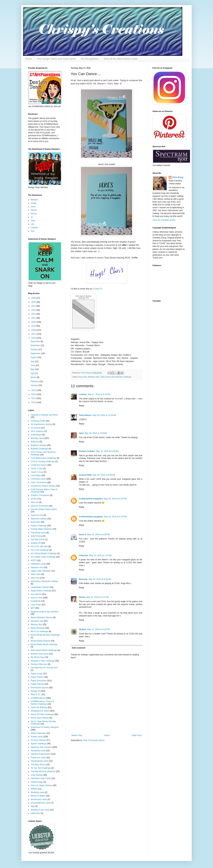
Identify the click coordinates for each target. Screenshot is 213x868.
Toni (33, 231)
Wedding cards (37, 792)
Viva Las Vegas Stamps (41, 785)
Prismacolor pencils (40, 688)
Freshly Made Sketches (41, 529)
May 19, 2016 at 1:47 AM (100, 556)
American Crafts (38, 421)
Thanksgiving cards (39, 761)
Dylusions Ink (37, 515)
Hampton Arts (37, 567)
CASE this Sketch (39, 465)
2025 (34, 302)
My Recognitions (90, 59)
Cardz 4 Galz (37, 468)
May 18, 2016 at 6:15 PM (115, 499)
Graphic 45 (36, 543)
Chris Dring (178, 177)
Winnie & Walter (38, 796)
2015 (34, 390)
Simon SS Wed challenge (42, 714)
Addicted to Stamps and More (44, 415)
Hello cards (36, 574)
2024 (34, 306)
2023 (34, 310)
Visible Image (37, 782)
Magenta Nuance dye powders (45, 612)
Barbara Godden (87, 451)
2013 (34, 398)
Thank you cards (38, 758)
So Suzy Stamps (38, 740)
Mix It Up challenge (39, 631)
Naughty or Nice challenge (43, 661)
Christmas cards (38, 479)
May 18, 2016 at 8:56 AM (104, 475)
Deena (34, 210)
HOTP (33, 560)
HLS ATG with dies (39, 546)
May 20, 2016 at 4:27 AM (97, 597)
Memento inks (37, 621)
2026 (34, 298)
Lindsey (83, 394)
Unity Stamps (37, 775)
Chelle (34, 203)
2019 (34, 326)
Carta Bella (36, 475)
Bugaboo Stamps (39, 445)
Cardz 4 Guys (37, 472)
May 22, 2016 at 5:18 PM (98, 629)
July (33, 361)
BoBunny (35, 442)
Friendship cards (38, 533)
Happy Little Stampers (41, 571)
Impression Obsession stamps (44, 581)
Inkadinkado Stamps (40, 587)
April (33, 373)
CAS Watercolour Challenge (43, 458)
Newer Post (77, 735)
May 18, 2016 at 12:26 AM (104, 415)
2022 (34, 314)
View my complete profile (164, 220)
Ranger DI (35, 691)
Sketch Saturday (38, 733)
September (36, 353)
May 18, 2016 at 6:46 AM (107, 451)
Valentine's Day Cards (41, 778)
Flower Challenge (39, 526)
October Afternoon (39, 664)
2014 (34, 394)
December (36, 341)
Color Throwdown (39, 482)
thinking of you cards (40, 810)
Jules (33, 220)
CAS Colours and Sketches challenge (116, 377)
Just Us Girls (36, 598)
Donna (82, 597)
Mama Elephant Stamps (42, 617)
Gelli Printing (36, 536)
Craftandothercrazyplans (91, 499)
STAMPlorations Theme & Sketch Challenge (42, 703)
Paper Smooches (39, 681)
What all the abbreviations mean (121, 59)
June (33, 365)
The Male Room (38, 765)
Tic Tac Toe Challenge (41, 768)
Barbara (34, 200)
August (34, 357)
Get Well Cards (38, 539)
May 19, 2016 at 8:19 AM (100, 579)
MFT (33, 608)
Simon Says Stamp (39, 718)
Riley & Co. (36, 694)
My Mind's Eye (37, 657)
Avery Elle (82, 377)
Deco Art (35, 502)
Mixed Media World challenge (44, 644)
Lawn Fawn (36, 605)
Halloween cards (38, 564)
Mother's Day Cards (40, 654)
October (34, 350)
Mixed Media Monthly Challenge (45, 635)
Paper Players (37, 677)
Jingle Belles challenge (41, 591)
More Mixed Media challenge (44, 650)
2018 (34, 330)
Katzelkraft (36, 601)
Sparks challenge (39, 744)
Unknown (83, 556)
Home (29, 59)
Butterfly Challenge (39, 449)
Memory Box (36, 624)
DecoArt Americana (39, 506)
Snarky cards (37, 737)
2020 (34, 322)
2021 (34, 318)
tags (33, 806)
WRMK (34, 789)
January (34, 385)
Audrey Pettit (85, 475)
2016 (34, 338)
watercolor (35, 813)
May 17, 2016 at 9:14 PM (99, 394)
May (33, 369)
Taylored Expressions (40, 754)
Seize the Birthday (39, 707)
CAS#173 (97, 289)
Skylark (83, 629)
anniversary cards (39, 799)
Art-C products (37, 431)
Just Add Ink (36, 594)
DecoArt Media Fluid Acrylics (44, 509)
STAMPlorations (38, 698)
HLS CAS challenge (40, 550)
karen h (83, 535)
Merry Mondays (38, 628)
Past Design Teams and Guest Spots (56, 59)
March (34, 377)
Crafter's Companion (40, 495)
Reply (82, 406)
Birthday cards (94, 377)
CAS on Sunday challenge (43, 461)
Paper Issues (37, 674)
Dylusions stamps (39, 519)
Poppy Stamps (37, 684)
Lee (32, 224)
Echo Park (35, 522)
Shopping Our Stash (40, 711)
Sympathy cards (38, 751)
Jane (81, 433)
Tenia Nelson (85, 415)
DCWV (34, 499)
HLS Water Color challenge (43, 557)
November (36, 345)
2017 (34, 334)
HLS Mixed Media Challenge (44, 553)
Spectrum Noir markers (41, 747)
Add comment (79, 648)
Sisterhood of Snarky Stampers (45, 727)
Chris (33, 207)
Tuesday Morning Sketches (43, 771)
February (35, 381)
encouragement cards (41, 803)
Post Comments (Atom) (94, 740)
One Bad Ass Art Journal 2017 (44, 668)
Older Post (137, 735)
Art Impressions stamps (41, 424)
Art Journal (36, 428)
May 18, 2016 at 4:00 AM (96, 433)
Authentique (36, 435)
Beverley (83, 579)
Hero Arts (35, 578)
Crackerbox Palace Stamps (43, 486)
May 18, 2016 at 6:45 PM (98, 535)
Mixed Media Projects (40, 641)
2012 (34, 402)
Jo (32, 217)
